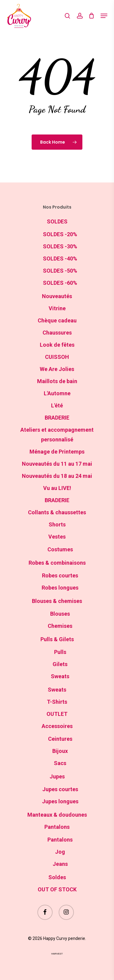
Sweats (60, 676)
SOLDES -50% (60, 271)
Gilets (60, 664)
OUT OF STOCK (57, 889)
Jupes (57, 776)
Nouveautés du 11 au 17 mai (57, 464)
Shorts (57, 524)
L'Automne (57, 393)
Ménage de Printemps (57, 452)
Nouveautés (57, 296)
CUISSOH (57, 357)
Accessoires (57, 726)
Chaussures (57, 333)
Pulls (60, 652)
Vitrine (57, 308)
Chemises (60, 626)
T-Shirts (57, 702)
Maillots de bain (57, 381)
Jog (60, 852)
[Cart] (92, 16)
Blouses (60, 614)
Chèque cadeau (57, 320)
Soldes (57, 877)
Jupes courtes (60, 789)
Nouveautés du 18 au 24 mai (57, 476)
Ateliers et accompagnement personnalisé (57, 435)
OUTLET (57, 714)
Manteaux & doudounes (57, 815)
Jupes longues (60, 801)
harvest (57, 954)
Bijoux (60, 751)
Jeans (60, 864)
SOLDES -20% (60, 234)
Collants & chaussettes (57, 512)
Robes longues (60, 588)
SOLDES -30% (60, 246)
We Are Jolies (57, 369)
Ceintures (60, 739)
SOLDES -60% (60, 283)
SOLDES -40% (60, 259)
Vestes (57, 537)
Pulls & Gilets (57, 639)
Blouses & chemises (57, 601)
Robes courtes (60, 575)
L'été (57, 405)
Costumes (60, 549)
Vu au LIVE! (57, 488)
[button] (104, 16)
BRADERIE (57, 418)
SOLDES (57, 221)
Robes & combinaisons (57, 563)
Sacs (60, 763)
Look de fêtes (57, 345)
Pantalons (57, 827)
